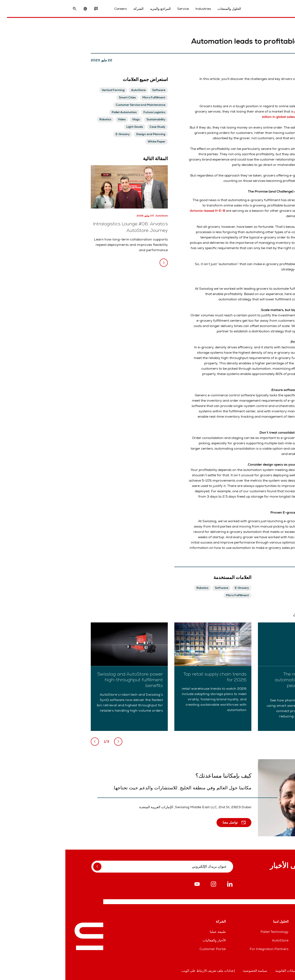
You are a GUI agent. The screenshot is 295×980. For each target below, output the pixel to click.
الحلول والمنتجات (166, 10)
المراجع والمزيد (97, 10)
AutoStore (215, 940)
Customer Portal (147, 949)
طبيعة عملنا (152, 932)
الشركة (75, 10)
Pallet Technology (209, 932)
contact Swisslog (256, 548)
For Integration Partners (204, 949)
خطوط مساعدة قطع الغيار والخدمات (261, 940)
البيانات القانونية (221, 971)
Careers (57, 10)
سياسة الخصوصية (190, 971)
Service (120, 10)
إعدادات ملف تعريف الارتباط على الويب (143, 971)
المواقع (281, 932)
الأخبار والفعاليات (149, 940)
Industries (140, 10)
